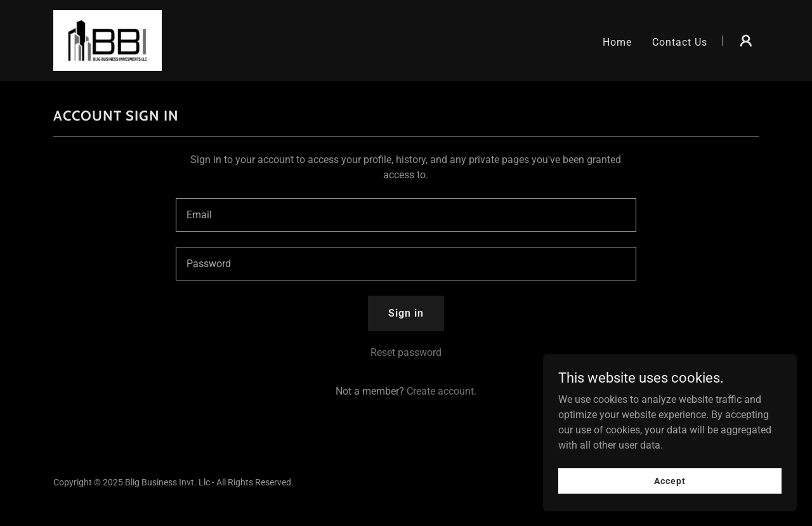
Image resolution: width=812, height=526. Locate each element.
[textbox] (406, 215)
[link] (108, 40)
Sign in (406, 313)
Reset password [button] (406, 352)
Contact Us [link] (680, 42)
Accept (670, 480)
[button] (746, 41)
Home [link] (617, 42)
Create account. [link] (442, 391)
